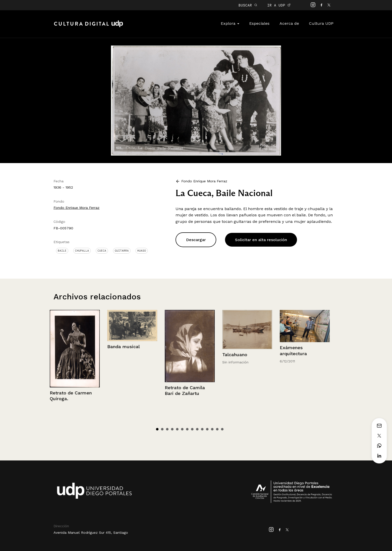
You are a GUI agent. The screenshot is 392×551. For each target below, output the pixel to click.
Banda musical (123, 347)
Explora (230, 23)
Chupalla (82, 251)
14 (222, 429)
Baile (62, 251)
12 (212, 429)
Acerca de (289, 23)
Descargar (196, 240)
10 (202, 429)
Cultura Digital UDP (88, 27)
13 (217, 429)
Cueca (102, 251)
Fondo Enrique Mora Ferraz (76, 208)
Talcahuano (235, 355)
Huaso (142, 251)
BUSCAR (248, 5)
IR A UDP (279, 5)
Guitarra (122, 251)
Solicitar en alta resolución (261, 240)
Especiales (259, 23)
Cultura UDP (321, 23)
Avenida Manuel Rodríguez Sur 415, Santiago (91, 532)
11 (207, 429)
